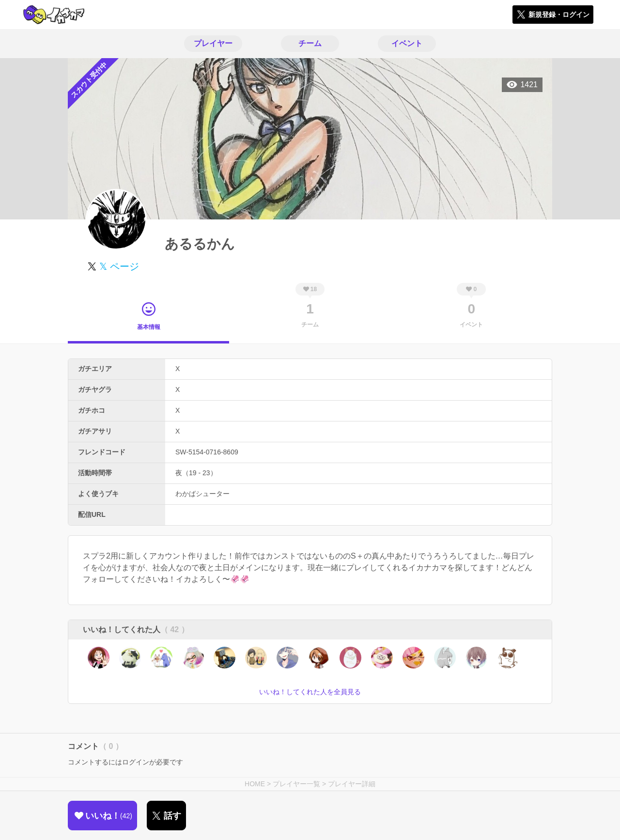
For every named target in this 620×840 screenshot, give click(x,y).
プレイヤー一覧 (296, 784)
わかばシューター (202, 494)
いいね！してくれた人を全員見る (310, 692)
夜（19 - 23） (196, 473)
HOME (255, 784)
